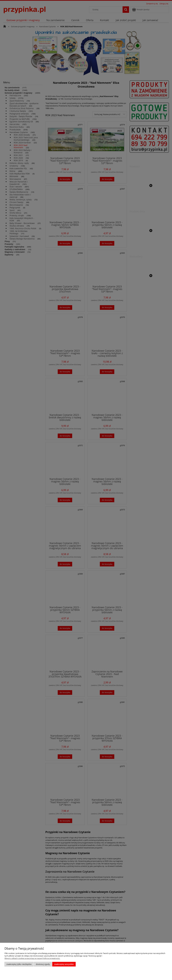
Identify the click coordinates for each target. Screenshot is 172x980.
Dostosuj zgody (43, 964)
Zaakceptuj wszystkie (64, 964)
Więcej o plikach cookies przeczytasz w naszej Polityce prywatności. (32, 958)
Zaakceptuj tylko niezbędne (19, 964)
